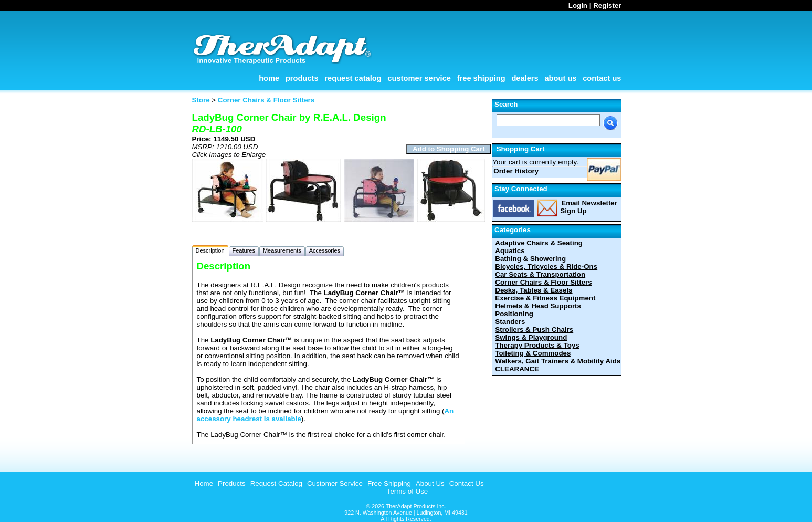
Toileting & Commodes (533, 353)
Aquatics (510, 251)
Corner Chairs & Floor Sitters (543, 282)
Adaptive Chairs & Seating (539, 243)
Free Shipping (481, 78)
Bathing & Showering (530, 259)
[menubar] (338, 483)
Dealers (525, 78)
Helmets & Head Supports (538, 306)
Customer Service (419, 78)
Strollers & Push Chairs (534, 330)
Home (269, 78)
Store (201, 100)
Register (607, 6)
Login (578, 6)
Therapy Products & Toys (537, 345)
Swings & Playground (531, 337)
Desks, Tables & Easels (534, 290)
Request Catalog (353, 78)
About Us (560, 78)
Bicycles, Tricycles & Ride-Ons (546, 267)
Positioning (514, 314)
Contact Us (602, 78)
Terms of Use (408, 491)
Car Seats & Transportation (540, 274)
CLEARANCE (517, 369)
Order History (516, 171)
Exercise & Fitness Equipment (545, 298)
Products (302, 78)
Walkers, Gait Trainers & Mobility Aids (558, 361)
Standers (510, 322)
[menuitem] (203, 483)
